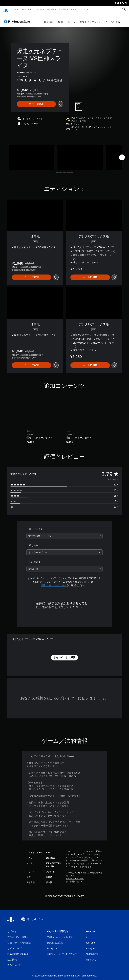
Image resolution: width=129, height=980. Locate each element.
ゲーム (13, 9)
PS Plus (39, 9)
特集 (61, 19)
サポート (82, 9)
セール (71, 19)
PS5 (22, 9)
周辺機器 (51, 9)
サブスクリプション (90, 19)
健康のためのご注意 (75, 875)
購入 (72, 9)
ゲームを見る (113, 19)
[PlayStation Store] (17, 18)
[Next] (122, 154)
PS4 (30, 9)
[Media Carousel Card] (31, 154)
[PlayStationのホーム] (6, 9)
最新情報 (62, 9)
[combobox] (64, 533)
